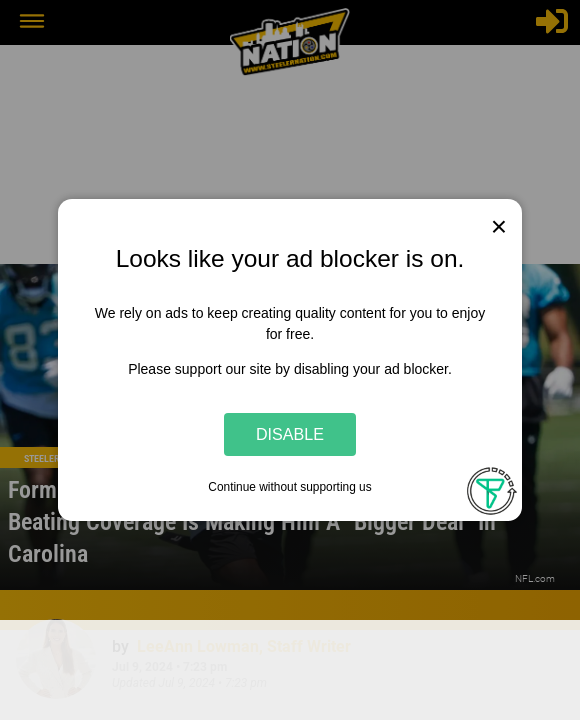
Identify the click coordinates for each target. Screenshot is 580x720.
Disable (290, 434)
